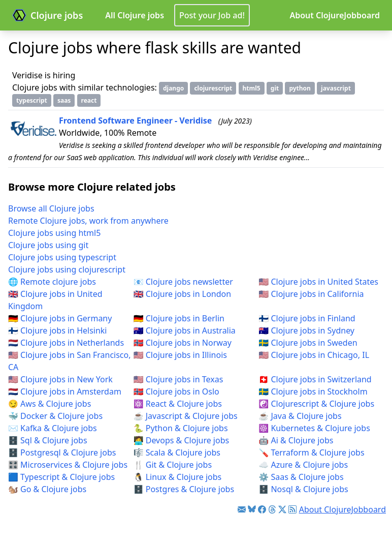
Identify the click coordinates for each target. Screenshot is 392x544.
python (300, 88)
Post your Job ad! (212, 15)
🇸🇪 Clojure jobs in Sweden (308, 343)
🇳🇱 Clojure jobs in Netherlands (66, 343)
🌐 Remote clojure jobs (52, 282)
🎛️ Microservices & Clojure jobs (68, 465)
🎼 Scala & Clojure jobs (177, 452)
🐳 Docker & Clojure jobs (55, 416)
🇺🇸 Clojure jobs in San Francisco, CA (70, 361)
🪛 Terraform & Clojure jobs (311, 452)
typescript (32, 100)
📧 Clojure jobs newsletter (183, 282)
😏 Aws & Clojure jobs (50, 404)
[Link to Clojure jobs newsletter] (242, 509)
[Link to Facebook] (262, 509)
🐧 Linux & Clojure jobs (178, 477)
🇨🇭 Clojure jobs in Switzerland (315, 379)
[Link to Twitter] (282, 509)
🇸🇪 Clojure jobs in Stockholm (313, 391)
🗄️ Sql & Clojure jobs (48, 440)
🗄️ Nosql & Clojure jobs (303, 489)
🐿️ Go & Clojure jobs (47, 489)
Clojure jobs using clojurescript (67, 269)
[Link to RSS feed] (292, 509)
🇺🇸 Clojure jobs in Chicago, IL (314, 355)
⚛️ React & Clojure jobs (178, 404)
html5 (252, 88)
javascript (336, 88)
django (173, 88)
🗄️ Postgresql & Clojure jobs (62, 452)
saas (64, 100)
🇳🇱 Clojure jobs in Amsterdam (65, 391)
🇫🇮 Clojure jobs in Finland (307, 318)
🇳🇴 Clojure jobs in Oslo (176, 391)
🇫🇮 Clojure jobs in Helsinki (58, 330)
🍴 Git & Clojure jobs (173, 465)
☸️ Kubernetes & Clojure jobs (314, 428)
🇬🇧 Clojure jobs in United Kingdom (55, 300)
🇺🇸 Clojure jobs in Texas (178, 379)
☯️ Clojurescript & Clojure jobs (316, 404)
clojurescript (213, 88)
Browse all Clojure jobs (51, 208)
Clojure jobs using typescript (62, 257)
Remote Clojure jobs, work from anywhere (88, 221)
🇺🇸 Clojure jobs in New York (60, 379)
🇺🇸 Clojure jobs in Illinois (180, 355)
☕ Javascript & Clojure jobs (186, 416)
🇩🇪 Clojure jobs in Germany (60, 318)
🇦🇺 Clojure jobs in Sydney (306, 330)
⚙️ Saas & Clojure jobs (301, 477)
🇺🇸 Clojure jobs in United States (318, 282)
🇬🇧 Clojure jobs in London (183, 294)
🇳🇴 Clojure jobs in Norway (183, 343)
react (89, 100)
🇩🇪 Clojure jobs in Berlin (179, 318)
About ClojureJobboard (335, 15)
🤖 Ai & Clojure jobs (296, 440)
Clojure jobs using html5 (54, 233)
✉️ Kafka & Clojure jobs (53, 428)
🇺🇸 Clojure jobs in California (311, 294)
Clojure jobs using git (48, 245)
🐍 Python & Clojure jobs (181, 428)
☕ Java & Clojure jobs (300, 416)
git (275, 88)
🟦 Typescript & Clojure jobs (61, 477)
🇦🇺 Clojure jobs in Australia (185, 330)
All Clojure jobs (135, 15)
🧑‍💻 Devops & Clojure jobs (182, 440)
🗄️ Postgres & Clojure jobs (184, 489)
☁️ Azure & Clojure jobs (303, 465)
